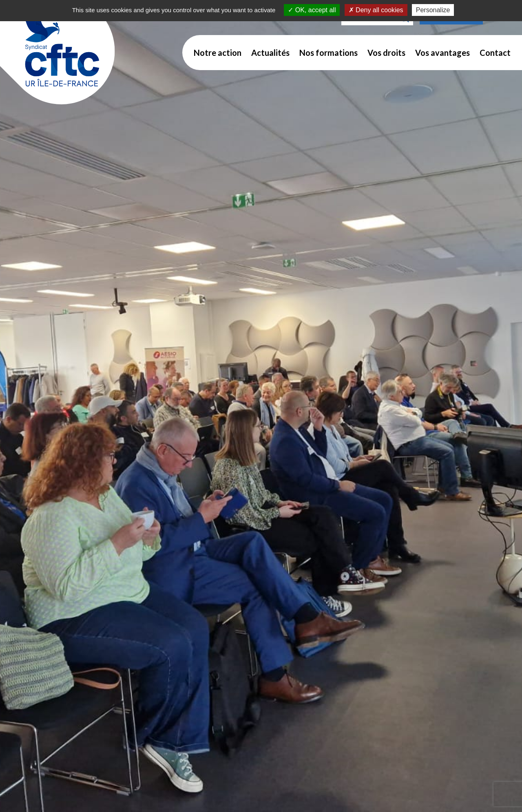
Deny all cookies (376, 10)
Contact (495, 53)
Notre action (218, 53)
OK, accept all (312, 10)
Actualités (270, 53)
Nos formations (328, 53)
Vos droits (386, 53)
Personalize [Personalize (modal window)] (433, 10)
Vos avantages (442, 53)
